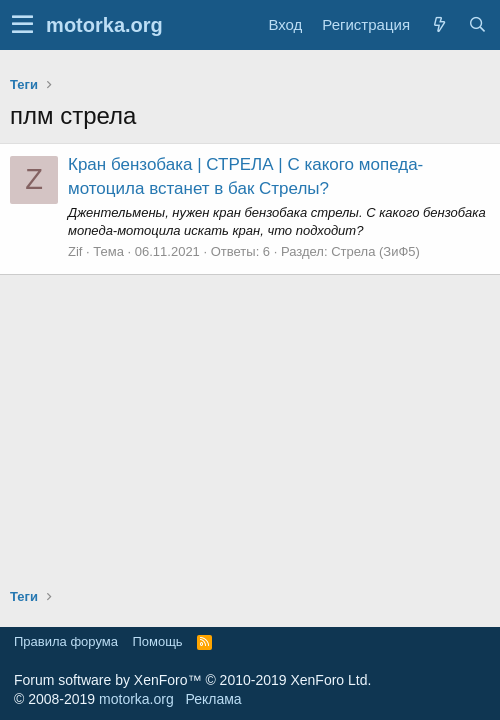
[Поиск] (477, 24)
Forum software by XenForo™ (192, 680)
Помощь (157, 641)
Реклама (213, 699)
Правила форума (66, 641)
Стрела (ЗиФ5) (375, 251)
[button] (22, 25)
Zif (75, 251)
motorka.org (136, 699)
